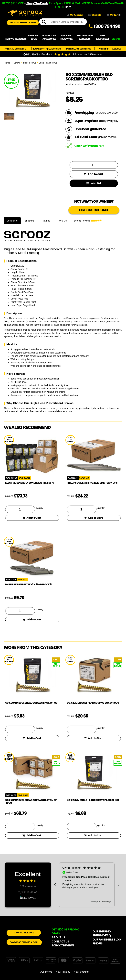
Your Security (82, 972)
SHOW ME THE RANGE (24, 933)
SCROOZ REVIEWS (63, 945)
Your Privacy (63, 972)
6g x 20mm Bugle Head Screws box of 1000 (93, 703)
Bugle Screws (30, 63)
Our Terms (46, 972)
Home (7, 63)
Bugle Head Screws (48, 63)
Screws (17, 63)
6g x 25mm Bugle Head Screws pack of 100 (93, 800)
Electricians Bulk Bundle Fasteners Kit (30, 483)
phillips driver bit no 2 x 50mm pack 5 (28, 584)
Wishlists (95, 15)
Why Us (63, 221)
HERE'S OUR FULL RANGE (94, 210)
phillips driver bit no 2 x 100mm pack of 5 (92, 483)
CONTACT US (60, 941)
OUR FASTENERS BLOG (107, 940)
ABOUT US (58, 937)
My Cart (113, 15)
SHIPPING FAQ (102, 935)
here (101, 146)
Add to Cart (32, 518)
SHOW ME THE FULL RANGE (23, 22)
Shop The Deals (37, 3)
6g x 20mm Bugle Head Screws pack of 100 (31, 703)
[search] (45, 22)
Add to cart (93, 174)
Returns (46, 221)
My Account (75, 15)
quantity (39, 508)
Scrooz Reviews (88, 221)
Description (12, 221)
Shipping (29, 221)
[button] (55, 885)
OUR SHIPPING (102, 931)
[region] (87, 885)
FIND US (98, 943)
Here (68, 7)
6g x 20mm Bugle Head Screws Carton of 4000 (31, 801)
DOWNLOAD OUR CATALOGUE (24, 942)
